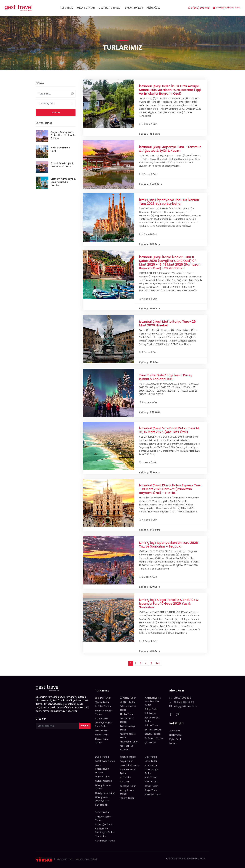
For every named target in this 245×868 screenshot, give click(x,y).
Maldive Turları (103, 706)
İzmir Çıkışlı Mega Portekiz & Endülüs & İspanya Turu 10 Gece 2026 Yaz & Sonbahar (169, 604)
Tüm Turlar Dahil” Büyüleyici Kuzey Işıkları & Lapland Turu (166, 377)
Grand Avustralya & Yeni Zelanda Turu (62, 165)
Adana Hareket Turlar (128, 708)
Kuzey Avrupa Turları (127, 792)
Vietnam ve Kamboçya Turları (105, 830)
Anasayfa (175, 731)
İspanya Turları (128, 757)
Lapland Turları (103, 698)
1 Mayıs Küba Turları (102, 741)
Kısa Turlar (125, 777)
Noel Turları (151, 765)
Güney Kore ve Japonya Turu (103, 799)
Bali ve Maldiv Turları (152, 719)
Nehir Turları (151, 761)
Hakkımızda (175, 735)
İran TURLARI (102, 805)
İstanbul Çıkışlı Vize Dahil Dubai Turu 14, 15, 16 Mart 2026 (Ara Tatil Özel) (169, 430)
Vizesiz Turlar (102, 702)
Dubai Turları (102, 757)
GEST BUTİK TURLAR (110, 8)
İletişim (173, 744)
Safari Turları (151, 786)
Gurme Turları (103, 777)
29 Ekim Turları (128, 702)
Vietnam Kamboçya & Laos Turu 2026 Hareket (63, 182)
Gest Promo (102, 730)
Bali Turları (150, 713)
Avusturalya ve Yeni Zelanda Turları (153, 701)
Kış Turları (125, 782)
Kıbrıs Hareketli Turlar (128, 771)
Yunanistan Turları (105, 841)
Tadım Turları (102, 812)
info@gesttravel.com (183, 706)
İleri (158, 663)
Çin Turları (150, 742)
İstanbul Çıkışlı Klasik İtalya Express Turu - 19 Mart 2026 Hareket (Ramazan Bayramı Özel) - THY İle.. (170, 489)
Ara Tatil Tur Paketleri (126, 748)
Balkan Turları (152, 725)
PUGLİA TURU (151, 782)
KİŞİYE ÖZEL (153, 8)
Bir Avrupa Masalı (154, 738)
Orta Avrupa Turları (151, 771)
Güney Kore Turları (105, 793)
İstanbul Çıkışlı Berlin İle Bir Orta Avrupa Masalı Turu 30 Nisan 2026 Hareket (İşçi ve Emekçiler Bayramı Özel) (170, 90)
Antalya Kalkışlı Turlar (128, 736)
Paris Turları (151, 777)
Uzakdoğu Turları (104, 824)
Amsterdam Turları (126, 720)
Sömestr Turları (153, 795)
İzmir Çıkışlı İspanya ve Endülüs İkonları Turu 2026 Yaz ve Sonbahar (169, 202)
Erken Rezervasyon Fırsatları (102, 769)
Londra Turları (127, 798)
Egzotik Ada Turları (105, 761)
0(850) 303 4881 (180, 698)
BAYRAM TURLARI (153, 730)
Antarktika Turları (129, 742)
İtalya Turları (126, 761)
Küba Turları (102, 735)
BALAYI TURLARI (134, 8)
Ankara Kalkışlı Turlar (127, 728)
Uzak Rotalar (102, 718)
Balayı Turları (151, 709)
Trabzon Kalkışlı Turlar (103, 818)
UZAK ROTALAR (86, 8)
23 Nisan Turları (128, 698)
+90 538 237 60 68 (182, 702)
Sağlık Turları (151, 790)
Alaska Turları (127, 714)
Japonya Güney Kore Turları (104, 724)
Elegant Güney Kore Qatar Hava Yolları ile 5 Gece (63, 135)
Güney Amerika (104, 781)
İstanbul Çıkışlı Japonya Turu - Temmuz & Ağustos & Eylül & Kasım (170, 149)
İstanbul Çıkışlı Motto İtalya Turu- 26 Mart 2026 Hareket (167, 323)
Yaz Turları (101, 836)
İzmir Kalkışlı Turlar (130, 765)
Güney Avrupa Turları (103, 787)
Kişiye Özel (175, 739)
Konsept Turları (128, 786)
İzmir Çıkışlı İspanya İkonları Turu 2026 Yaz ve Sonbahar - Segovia (169, 545)
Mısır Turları (151, 757)
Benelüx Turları (153, 734)
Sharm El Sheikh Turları (104, 712)
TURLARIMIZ (67, 8)
